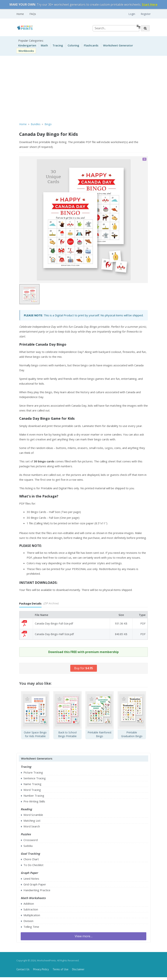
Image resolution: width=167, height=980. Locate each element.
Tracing (58, 45)
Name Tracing (32, 784)
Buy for (84, 668)
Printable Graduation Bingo (132, 734)
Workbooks (26, 51)
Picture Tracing (33, 772)
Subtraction (31, 909)
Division (28, 921)
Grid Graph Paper (35, 884)
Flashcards (91, 45)
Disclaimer (78, 969)
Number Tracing (34, 796)
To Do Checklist (33, 865)
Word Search (32, 826)
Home (20, 14)
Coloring (73, 45)
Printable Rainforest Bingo (100, 734)
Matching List (32, 821)
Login (132, 14)
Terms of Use (60, 969)
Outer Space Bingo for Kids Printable (35, 734)
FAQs (33, 14)
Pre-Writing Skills (34, 801)
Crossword (31, 840)
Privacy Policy (41, 969)
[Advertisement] (83, 88)
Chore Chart (31, 859)
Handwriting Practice (37, 890)
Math (44, 45)
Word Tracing (32, 790)
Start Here (150, 4)
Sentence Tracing (35, 778)
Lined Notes (31, 879)
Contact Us (23, 969)
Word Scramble (33, 815)
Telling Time (31, 927)
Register (146, 14)
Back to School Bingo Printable (67, 734)
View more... (84, 936)
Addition (29, 904)
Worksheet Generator (118, 45)
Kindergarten (27, 45)
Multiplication (32, 915)
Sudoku (28, 846)
